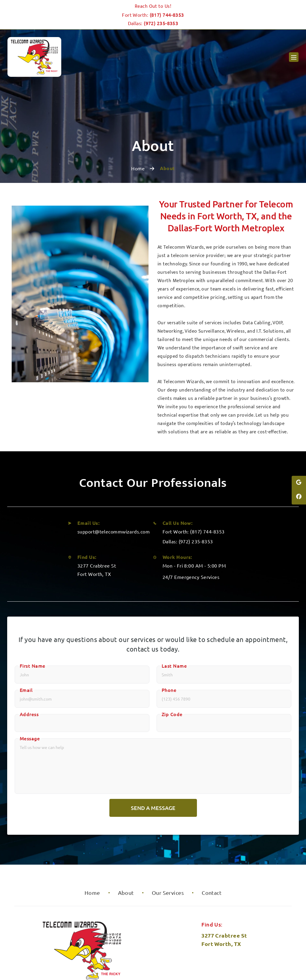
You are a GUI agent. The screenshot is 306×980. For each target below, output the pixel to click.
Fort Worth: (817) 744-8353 (194, 459)
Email (26, 617)
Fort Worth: (153, 15)
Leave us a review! (224, 937)
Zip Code (172, 641)
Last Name (174, 593)
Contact (212, 820)
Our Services (168, 820)
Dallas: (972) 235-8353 (188, 469)
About (126, 820)
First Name (32, 593)
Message (30, 666)
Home (138, 96)
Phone (169, 617)
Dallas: (153, 23)
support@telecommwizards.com (114, 459)
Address (29, 641)
